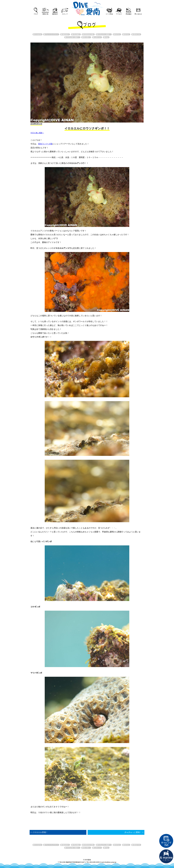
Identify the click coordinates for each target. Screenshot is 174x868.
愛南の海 (45, 14)
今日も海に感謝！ (37, 133)
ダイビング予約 (166, 841)
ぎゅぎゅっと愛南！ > (134, 832)
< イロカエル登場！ (39, 832)
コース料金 (109, 14)
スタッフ (65, 14)
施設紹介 (55, 14)
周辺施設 (129, 14)
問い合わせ (138, 14)
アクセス (119, 14)
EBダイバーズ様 (45, 144)
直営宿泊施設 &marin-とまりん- (166, 856)
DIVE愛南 (87, 8)
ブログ (36, 14)
